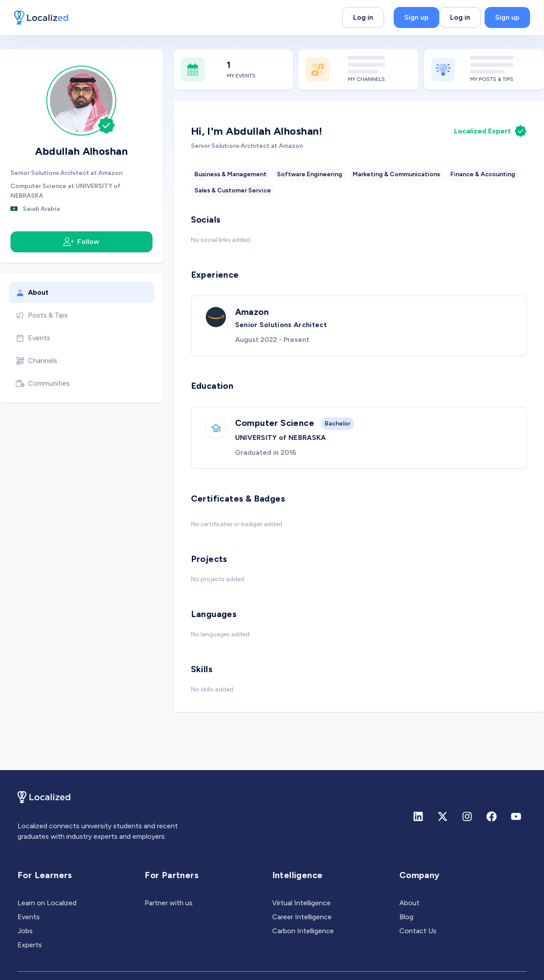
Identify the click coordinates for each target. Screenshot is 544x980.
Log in (363, 17)
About (32, 293)
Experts (30, 945)
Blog (406, 917)
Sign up (416, 17)
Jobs (25, 931)
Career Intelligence (302, 917)
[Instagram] (467, 816)
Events (33, 338)
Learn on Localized (47, 903)
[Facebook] (492, 816)
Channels (36, 361)
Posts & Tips (42, 315)
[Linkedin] (418, 816)
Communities (43, 384)
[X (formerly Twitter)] (443, 816)
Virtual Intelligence (301, 903)
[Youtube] (516, 816)
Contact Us (418, 931)
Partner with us (169, 903)
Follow (81, 242)
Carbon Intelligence (303, 931)
